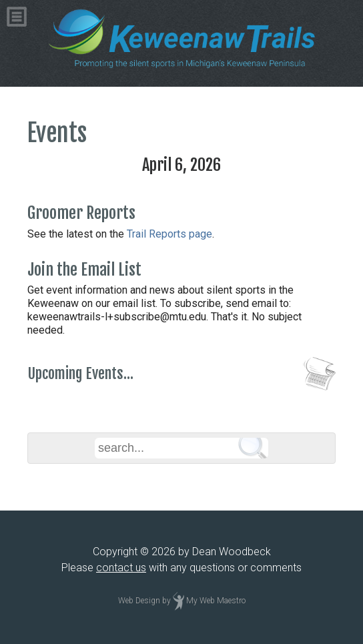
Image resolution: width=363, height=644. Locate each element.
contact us (121, 568)
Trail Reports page (169, 234)
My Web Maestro (216, 601)
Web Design (139, 601)
